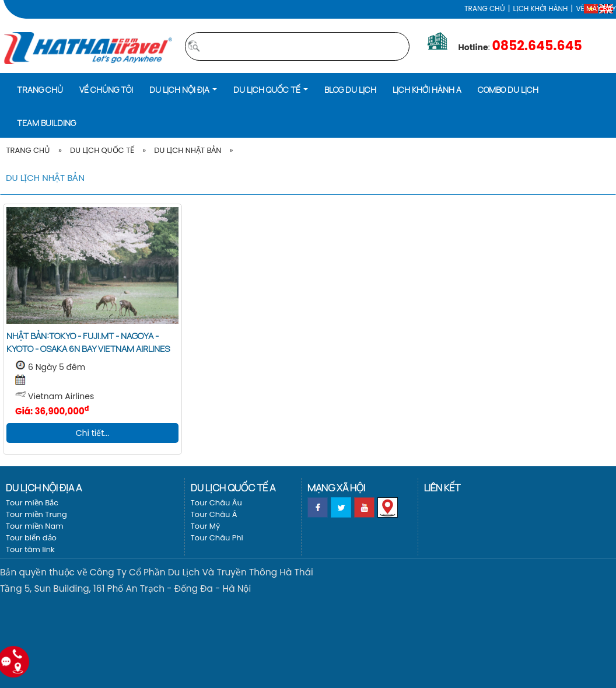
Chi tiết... (92, 433)
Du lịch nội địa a (44, 488)
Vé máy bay (596, 8)
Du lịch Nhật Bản (188, 150)
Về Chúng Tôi (106, 90)
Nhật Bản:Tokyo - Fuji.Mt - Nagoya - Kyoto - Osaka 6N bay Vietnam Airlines (88, 342)
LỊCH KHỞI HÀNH (541, 8)
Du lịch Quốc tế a (233, 488)
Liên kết (442, 488)
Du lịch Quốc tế (102, 150)
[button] (183, 89)
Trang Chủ (28, 150)
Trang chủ (484, 8)
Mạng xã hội (336, 488)
